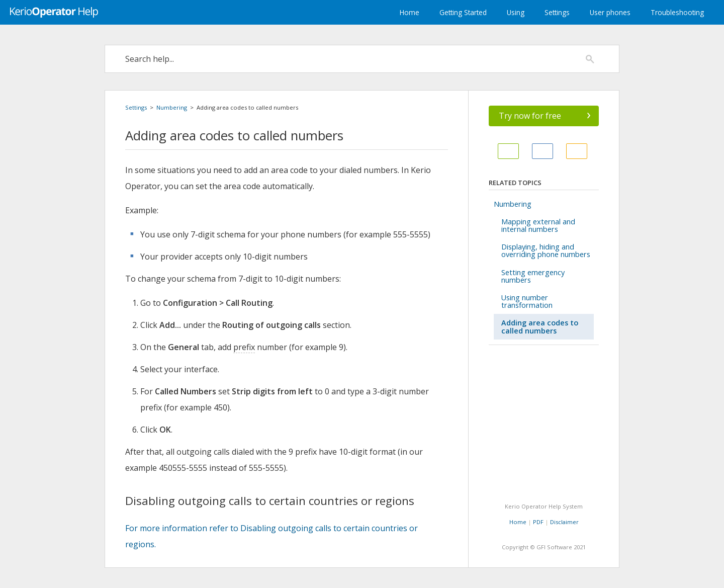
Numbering (172, 107)
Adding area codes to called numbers (540, 326)
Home (410, 12)
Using (516, 12)
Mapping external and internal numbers (538, 225)
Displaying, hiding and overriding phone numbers (546, 250)
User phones (610, 12)
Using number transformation (527, 301)
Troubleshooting (677, 12)
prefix (244, 347)
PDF (538, 522)
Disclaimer (564, 522)
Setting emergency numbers (533, 276)
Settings (557, 12)
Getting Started (463, 12)
